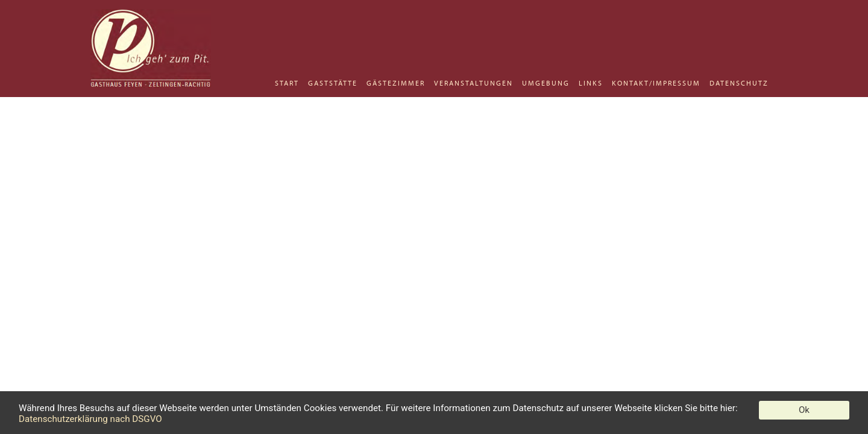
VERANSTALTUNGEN (473, 83)
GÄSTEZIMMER (396, 83)
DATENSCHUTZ (739, 83)
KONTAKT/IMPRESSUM (656, 83)
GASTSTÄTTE (333, 83)
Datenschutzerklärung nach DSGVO (90, 419)
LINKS (591, 83)
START (287, 83)
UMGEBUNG (546, 83)
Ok (804, 410)
